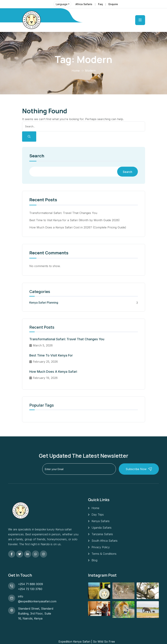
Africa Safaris (84, 4)
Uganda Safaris (102, 528)
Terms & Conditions (104, 554)
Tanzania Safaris (102, 534)
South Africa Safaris (105, 541)
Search (37, 156)
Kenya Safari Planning (44, 303)
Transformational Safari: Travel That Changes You (63, 213)
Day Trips (98, 515)
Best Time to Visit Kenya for (51, 355)
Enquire (113, 4)
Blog (94, 560)
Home (76, 71)
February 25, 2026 (44, 362)
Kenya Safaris (101, 521)
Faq (100, 4)
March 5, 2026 (41, 345)
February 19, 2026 (43, 378)
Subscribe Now (139, 469)
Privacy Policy (101, 547)
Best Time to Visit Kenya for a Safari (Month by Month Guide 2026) (74, 220)
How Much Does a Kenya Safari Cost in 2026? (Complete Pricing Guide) (78, 227)
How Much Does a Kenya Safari (53, 372)
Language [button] (62, 4)
